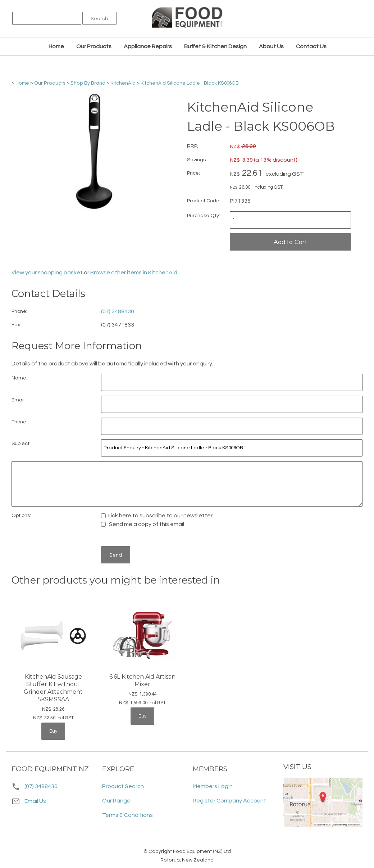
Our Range (116, 801)
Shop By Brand (88, 83)
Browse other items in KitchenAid (134, 273)
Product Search (123, 786)
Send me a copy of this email (143, 524)
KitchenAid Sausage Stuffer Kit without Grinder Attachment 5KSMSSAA (53, 688)
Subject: (21, 443)
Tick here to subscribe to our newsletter (157, 516)
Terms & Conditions (127, 815)
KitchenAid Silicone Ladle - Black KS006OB (190, 83)
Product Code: (204, 201)
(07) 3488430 (118, 311)
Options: (21, 515)
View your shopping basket (47, 273)
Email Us (29, 801)
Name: (19, 378)
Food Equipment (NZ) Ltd (202, 851)
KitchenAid (123, 83)
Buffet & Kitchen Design (215, 46)
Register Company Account (229, 801)
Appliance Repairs (148, 46)
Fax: (16, 325)
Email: (19, 400)
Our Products (94, 46)
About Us (271, 46)
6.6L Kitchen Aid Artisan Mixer (142, 680)
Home (56, 46)
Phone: (19, 311)
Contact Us (311, 46)
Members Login (213, 786)
